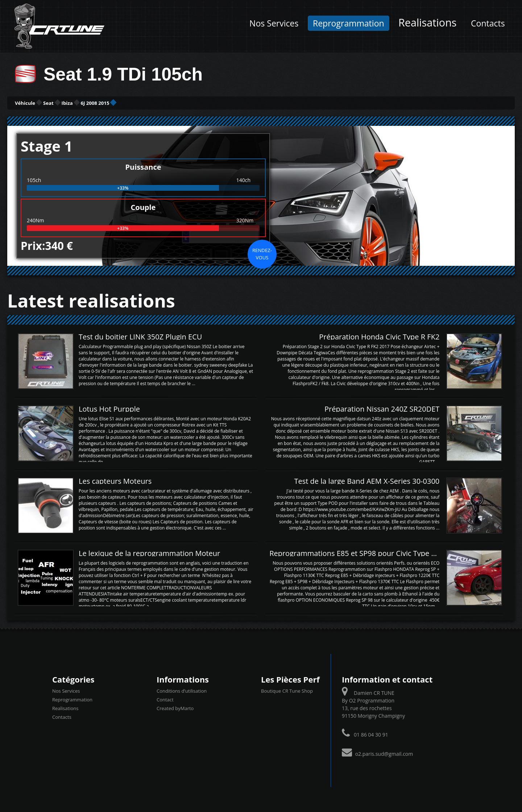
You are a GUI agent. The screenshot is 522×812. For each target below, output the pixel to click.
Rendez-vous (262, 253)
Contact (165, 698)
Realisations (427, 22)
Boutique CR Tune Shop (287, 690)
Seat (77, 102)
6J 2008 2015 (160, 102)
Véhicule (35, 102)
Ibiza (112, 102)
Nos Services (274, 23)
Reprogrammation (349, 23)
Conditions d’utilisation (182, 690)
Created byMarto (175, 707)
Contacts (488, 23)
